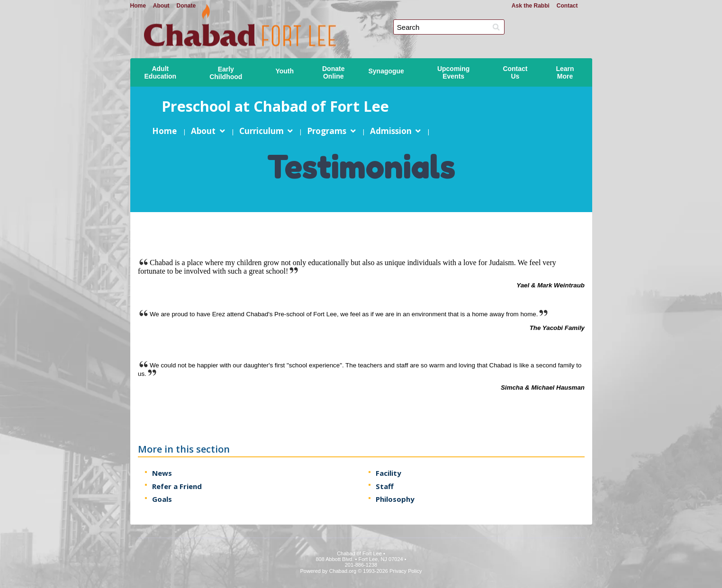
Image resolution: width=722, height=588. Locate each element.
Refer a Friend (177, 486)
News (162, 473)
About (161, 6)
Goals (162, 499)
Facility (388, 473)
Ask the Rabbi (531, 6)
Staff (384, 486)
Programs (327, 131)
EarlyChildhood (226, 73)
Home (138, 6)
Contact (567, 6)
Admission (390, 131)
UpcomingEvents (453, 72)
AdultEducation (161, 72)
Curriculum (261, 131)
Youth (284, 71)
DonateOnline (333, 72)
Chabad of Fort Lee (365, 19)
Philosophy (395, 499)
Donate (186, 6)
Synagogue (386, 71)
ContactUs (515, 72)
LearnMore (565, 72)
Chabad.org (343, 571)
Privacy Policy (406, 571)
